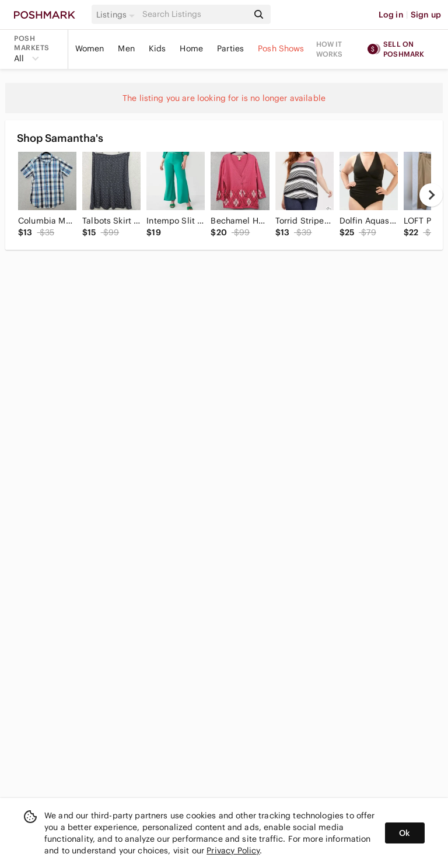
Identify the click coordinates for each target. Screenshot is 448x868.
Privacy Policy (233, 850)
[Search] (194, 14)
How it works (330, 49)
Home (191, 48)
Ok (405, 833)
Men (126, 48)
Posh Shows (281, 48)
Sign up (426, 15)
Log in (391, 15)
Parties (230, 48)
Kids (157, 48)
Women (90, 48)
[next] (431, 195)
